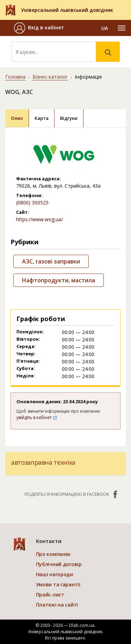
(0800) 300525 (32, 202)
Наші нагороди (54, 574)
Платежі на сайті (57, 605)
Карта (42, 118)
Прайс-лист (50, 595)
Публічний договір (59, 564)
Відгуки (69, 118)
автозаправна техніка (43, 462)
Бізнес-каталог (50, 77)
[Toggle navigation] (122, 28)
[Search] (54, 52)
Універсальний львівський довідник (67, 10)
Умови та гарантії (58, 584)
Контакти (49, 541)
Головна (15, 77)
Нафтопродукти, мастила (59, 280)
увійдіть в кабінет (37, 417)
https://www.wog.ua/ (39, 219)
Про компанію (53, 554)
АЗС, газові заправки (51, 261)
